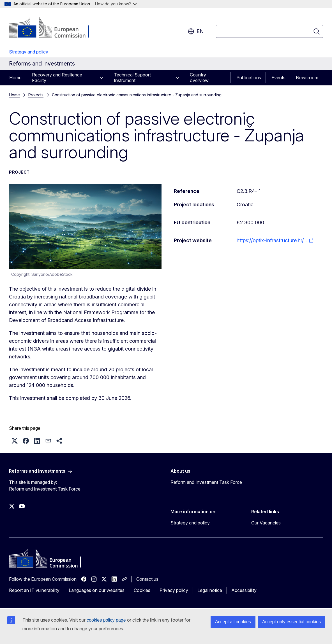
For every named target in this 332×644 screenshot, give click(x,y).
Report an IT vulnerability (34, 590)
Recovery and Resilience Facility (57, 78)
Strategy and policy (29, 52)
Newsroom (307, 78)
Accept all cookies (233, 622)
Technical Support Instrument (132, 78)
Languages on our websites (97, 590)
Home (15, 78)
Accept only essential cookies (291, 622)
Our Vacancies (266, 523)
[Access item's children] (103, 78)
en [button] (196, 31)
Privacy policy (174, 590)
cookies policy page (106, 620)
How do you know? (116, 4)
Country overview (199, 78)
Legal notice (210, 590)
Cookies (142, 590)
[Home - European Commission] (54, 28)
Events (278, 78)
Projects (36, 95)
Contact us (147, 579)
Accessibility (244, 590)
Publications (249, 78)
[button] (15, 441)
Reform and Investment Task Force (206, 482)
